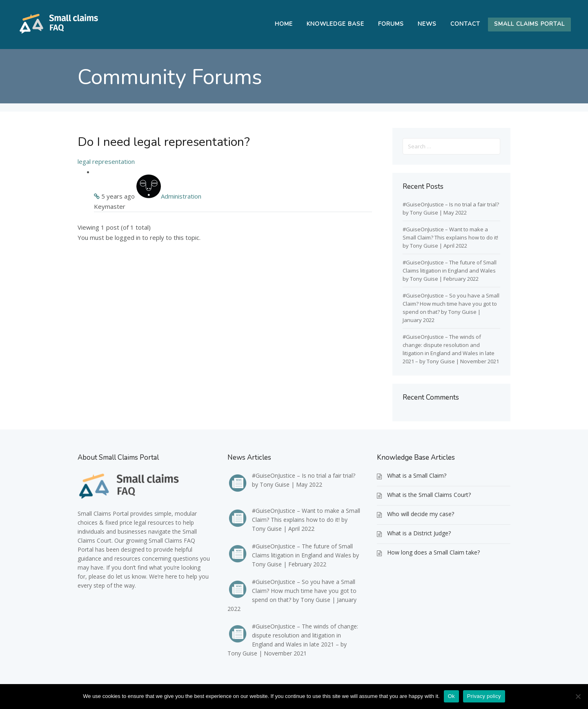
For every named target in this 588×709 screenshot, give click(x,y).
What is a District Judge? (419, 533)
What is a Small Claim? (417, 475)
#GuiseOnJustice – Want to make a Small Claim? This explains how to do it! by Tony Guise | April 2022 (450, 237)
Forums (391, 24)
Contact (465, 24)
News (427, 24)
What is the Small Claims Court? (429, 495)
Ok (451, 696)
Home (284, 24)
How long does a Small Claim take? (433, 552)
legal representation (106, 161)
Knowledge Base (335, 24)
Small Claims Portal (529, 24)
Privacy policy (484, 696)
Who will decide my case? (421, 514)
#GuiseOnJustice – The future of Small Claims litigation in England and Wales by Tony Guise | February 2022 (450, 271)
